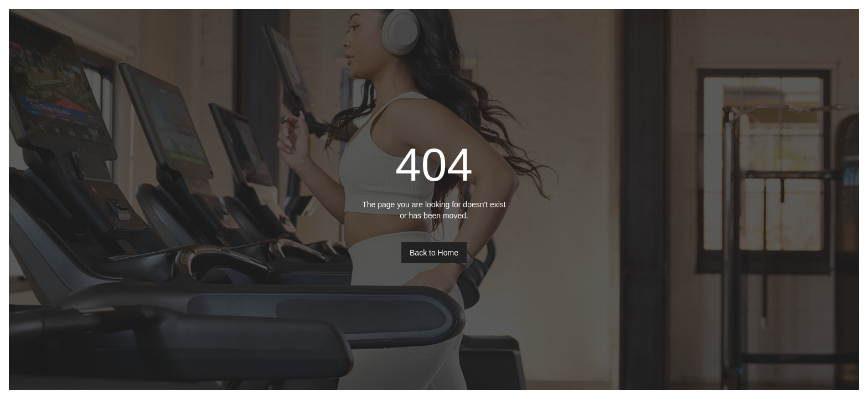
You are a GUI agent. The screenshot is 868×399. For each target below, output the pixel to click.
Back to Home (434, 253)
